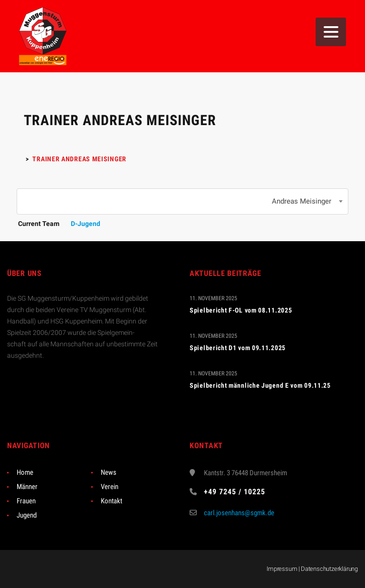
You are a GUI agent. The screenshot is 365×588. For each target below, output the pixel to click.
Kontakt (111, 501)
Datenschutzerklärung (329, 569)
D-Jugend (86, 224)
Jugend (27, 515)
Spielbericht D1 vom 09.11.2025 (238, 348)
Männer (27, 487)
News (109, 472)
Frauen (26, 501)
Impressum (282, 569)
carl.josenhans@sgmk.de (239, 513)
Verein (110, 487)
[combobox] (182, 201)
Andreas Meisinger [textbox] (302, 201)
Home (25, 472)
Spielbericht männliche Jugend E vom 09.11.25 (260, 385)
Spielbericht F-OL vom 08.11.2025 (241, 310)
